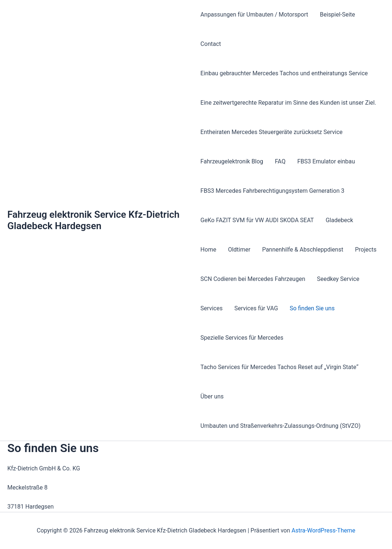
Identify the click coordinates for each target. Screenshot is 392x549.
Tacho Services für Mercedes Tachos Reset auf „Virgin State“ (279, 367)
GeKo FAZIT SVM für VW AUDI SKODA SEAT (257, 220)
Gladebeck (339, 220)
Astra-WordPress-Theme (323, 530)
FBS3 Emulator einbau (326, 161)
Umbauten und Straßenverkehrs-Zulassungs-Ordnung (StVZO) (280, 426)
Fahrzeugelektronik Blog (232, 161)
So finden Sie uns (312, 308)
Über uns (212, 396)
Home (208, 250)
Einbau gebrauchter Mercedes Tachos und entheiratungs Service (284, 73)
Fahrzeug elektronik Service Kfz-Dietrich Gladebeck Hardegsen (93, 220)
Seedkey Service (338, 279)
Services (211, 308)
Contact (211, 44)
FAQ (280, 161)
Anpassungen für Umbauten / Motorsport (254, 15)
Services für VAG (256, 308)
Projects (366, 250)
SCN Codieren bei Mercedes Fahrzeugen (253, 279)
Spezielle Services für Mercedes (242, 338)
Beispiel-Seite (337, 15)
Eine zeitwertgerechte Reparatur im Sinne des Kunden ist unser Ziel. (288, 103)
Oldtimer (239, 250)
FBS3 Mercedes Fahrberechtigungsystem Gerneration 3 (272, 191)
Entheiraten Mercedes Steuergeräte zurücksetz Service (271, 132)
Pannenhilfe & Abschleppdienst (303, 250)
